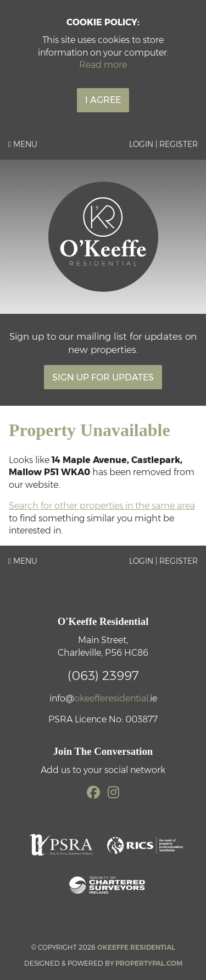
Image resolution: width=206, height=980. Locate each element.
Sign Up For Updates (103, 377)
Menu (23, 144)
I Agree (103, 100)
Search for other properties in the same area (102, 506)
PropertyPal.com (149, 963)
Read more (103, 65)
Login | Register (163, 144)
